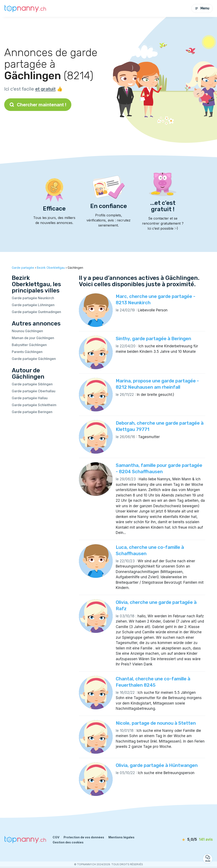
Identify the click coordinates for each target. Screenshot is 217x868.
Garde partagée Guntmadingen (36, 312)
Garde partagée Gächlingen (34, 359)
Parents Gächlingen (27, 352)
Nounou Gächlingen (27, 331)
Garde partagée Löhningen (33, 305)
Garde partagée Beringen (32, 412)
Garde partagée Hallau (30, 398)
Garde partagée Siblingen (32, 384)
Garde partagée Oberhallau (34, 391)
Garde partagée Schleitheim (34, 405)
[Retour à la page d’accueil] (25, 8)
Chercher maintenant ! (38, 105)
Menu (202, 8)
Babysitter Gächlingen (29, 345)
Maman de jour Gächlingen (33, 338)
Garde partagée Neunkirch (33, 298)
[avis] (190, 840)
